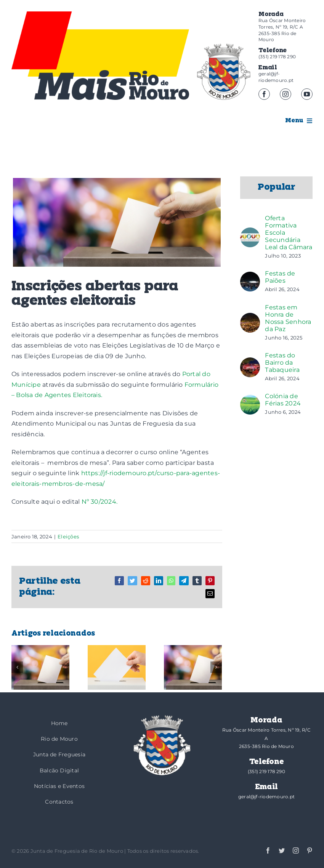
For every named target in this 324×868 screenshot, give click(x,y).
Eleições (68, 536)
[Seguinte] (216, 667)
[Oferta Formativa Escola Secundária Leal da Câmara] (250, 233)
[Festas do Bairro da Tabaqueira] (250, 363)
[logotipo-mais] (112, 85)
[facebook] (264, 94)
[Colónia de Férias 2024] (250, 400)
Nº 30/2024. (100, 502)
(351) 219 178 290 (277, 57)
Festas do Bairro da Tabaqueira (282, 363)
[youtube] (307, 94)
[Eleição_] (117, 222)
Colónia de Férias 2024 (283, 400)
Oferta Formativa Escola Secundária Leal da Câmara (288, 233)
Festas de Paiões (280, 277)
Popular (276, 187)
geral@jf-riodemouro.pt (276, 77)
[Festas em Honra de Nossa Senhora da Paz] (250, 318)
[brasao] (224, 72)
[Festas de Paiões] (250, 277)
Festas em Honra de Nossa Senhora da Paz (288, 318)
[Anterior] (17, 667)
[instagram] (286, 94)
